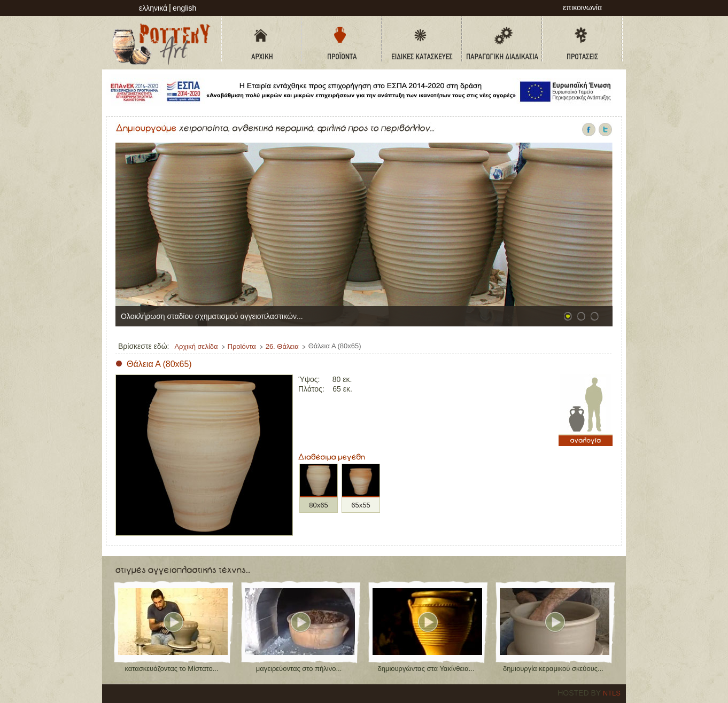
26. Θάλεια (282, 346)
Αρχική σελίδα (196, 346)
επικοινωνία (582, 7)
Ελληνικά (153, 8)
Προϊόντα (242, 346)
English (184, 8)
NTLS (612, 693)
